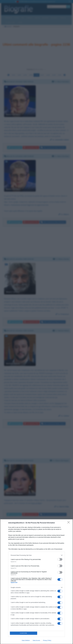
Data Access (36, 640)
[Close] (69, 523)
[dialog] (36, 582)
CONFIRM (24, 633)
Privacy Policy (47, 640)
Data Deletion (26, 640)
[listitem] (36, 555)
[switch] (60, 559)
